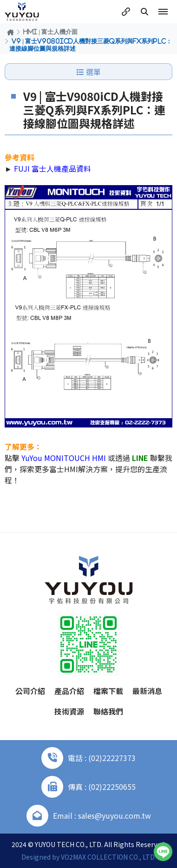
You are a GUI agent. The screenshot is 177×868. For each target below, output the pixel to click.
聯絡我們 (108, 711)
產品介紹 (69, 691)
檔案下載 (108, 691)
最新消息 (147, 691)
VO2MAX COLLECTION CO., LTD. (108, 857)
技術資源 (69, 711)
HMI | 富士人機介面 (50, 32)
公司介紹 (30, 691)
